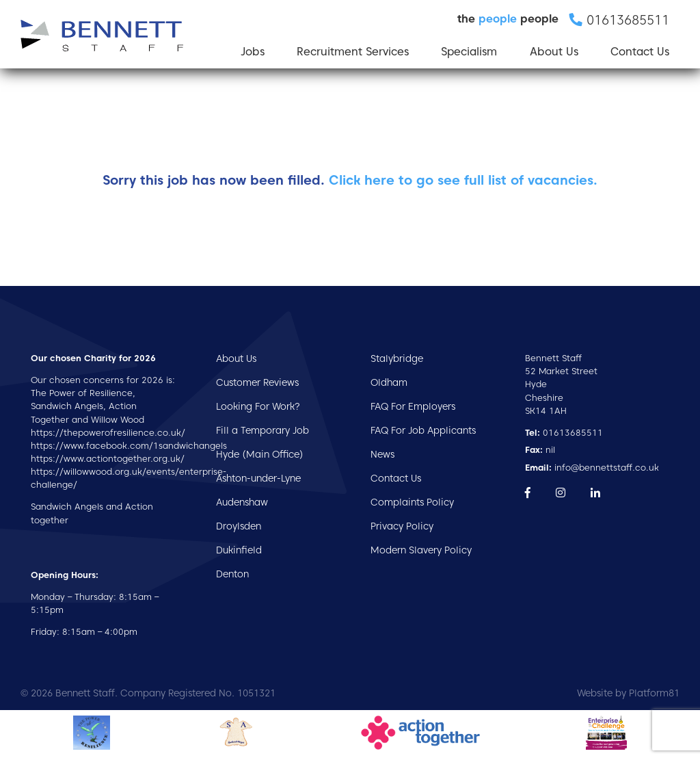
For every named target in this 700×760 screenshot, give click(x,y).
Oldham (389, 382)
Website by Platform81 (628, 693)
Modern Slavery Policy (421, 550)
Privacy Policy (402, 526)
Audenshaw (242, 502)
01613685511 (564, 433)
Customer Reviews (257, 382)
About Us (554, 52)
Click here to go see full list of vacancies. (463, 180)
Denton (232, 574)
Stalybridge (397, 358)
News (382, 454)
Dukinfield (239, 550)
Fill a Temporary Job (262, 430)
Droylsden (239, 526)
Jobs (253, 52)
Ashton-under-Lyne (258, 478)
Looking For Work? (258, 406)
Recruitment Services (353, 52)
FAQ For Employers (413, 406)
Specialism (469, 52)
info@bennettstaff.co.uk (592, 468)
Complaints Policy (412, 502)
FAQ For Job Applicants (423, 430)
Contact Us (640, 52)
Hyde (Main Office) (260, 454)
